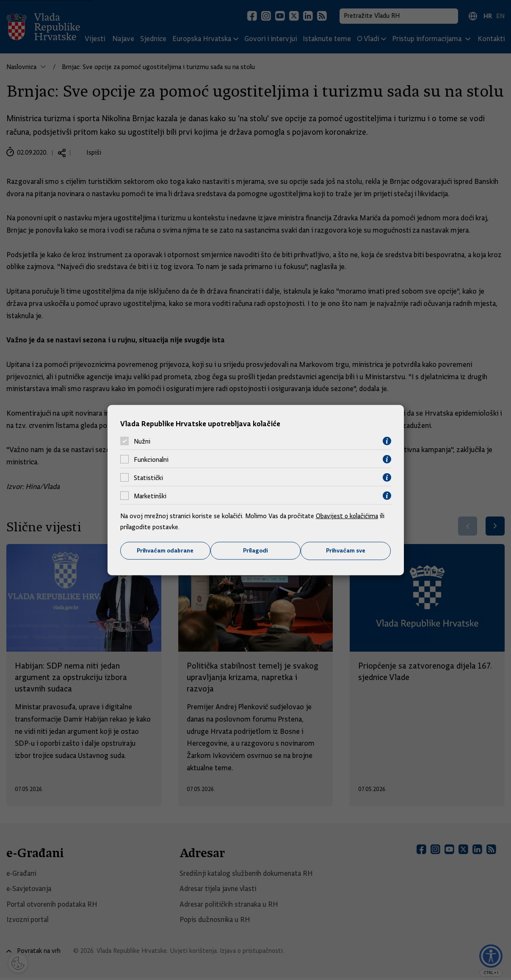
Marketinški (150, 496)
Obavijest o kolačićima (348, 516)
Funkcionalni (151, 459)
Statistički (148, 478)
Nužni (142, 441)
